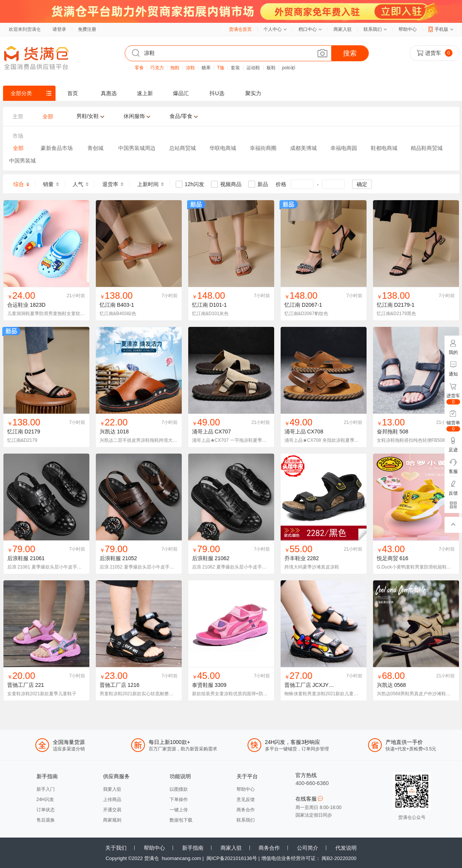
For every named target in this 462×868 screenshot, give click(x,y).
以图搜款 (179, 789)
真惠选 (109, 93)
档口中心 (308, 29)
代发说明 (346, 848)
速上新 (145, 93)
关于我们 (116, 848)
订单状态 (46, 810)
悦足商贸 (387, 558)
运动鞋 (253, 68)
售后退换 (46, 820)
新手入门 (46, 789)
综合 (19, 184)
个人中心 (273, 29)
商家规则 (112, 820)
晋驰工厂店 (21, 685)
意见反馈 (246, 800)
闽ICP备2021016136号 (232, 858)
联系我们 (373, 29)
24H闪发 (45, 800)
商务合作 (246, 810)
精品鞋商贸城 (427, 148)
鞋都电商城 (384, 148)
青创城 (95, 148)
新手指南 (193, 848)
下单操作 (179, 800)
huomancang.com (181, 858)
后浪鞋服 (18, 558)
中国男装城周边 (137, 148)
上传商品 (112, 800)
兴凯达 (108, 432)
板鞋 (271, 68)
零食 (139, 68)
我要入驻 (112, 789)
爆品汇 (181, 93)
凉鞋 (191, 68)
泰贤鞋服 (203, 685)
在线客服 (309, 799)
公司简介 (308, 848)
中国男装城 (22, 161)
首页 (73, 93)
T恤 (221, 68)
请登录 (59, 29)
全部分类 (21, 93)
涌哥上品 (203, 432)
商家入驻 (343, 29)
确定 (362, 184)
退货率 (110, 184)
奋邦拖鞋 (387, 432)
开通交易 (112, 810)
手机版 (441, 29)
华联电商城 (223, 148)
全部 (18, 148)
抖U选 (217, 93)
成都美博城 (303, 148)
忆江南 (108, 305)
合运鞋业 (18, 305)
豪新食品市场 (57, 148)
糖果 (206, 68)
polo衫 (289, 68)
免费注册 (87, 29)
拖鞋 (175, 68)
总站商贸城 (183, 148)
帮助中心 (408, 29)
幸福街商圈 (263, 148)
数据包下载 (181, 820)
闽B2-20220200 (339, 858)
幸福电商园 (344, 148)
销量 (48, 184)
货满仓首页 (240, 29)
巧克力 (157, 68)
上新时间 (148, 184)
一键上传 (179, 810)
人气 (78, 184)
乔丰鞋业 (295, 558)
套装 (235, 68)
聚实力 (253, 93)
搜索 (350, 53)
